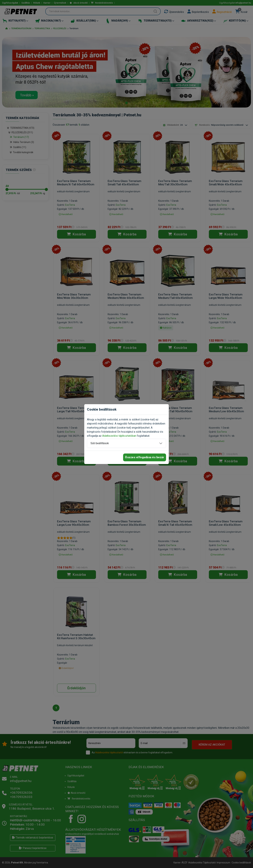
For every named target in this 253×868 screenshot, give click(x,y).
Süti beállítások (100, 443)
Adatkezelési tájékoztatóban (119, 436)
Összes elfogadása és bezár (145, 457)
